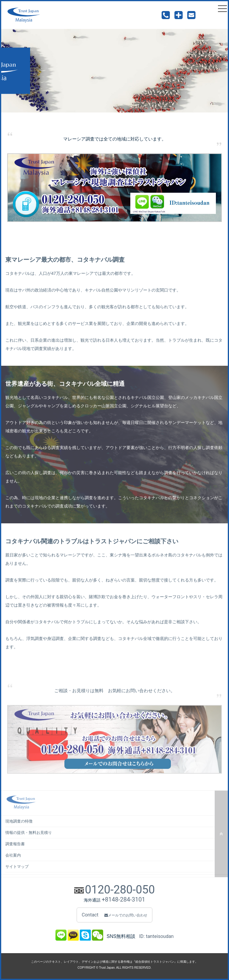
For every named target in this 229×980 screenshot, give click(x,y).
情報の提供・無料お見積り (29, 841)
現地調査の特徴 (19, 830)
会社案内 (13, 864)
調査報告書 (15, 852)
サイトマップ (17, 875)
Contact (114, 915)
